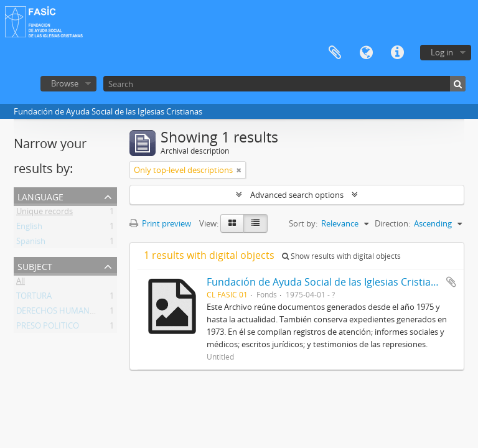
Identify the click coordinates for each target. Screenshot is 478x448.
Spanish (31, 243)
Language (366, 53)
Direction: (392, 223)
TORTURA (34, 298)
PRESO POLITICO (48, 328)
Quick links (397, 53)
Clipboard (335, 53)
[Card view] (232, 223)
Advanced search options (297, 195)
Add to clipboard (451, 282)
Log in (442, 52)
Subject (35, 265)
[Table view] (255, 223)
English (29, 228)
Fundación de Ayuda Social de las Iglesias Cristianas (327, 282)
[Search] (284, 84)
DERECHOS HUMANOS (58, 313)
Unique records (45, 213)
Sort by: (303, 223)
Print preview (160, 223)
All (21, 283)
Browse (65, 83)
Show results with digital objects (341, 256)
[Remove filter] (239, 170)
